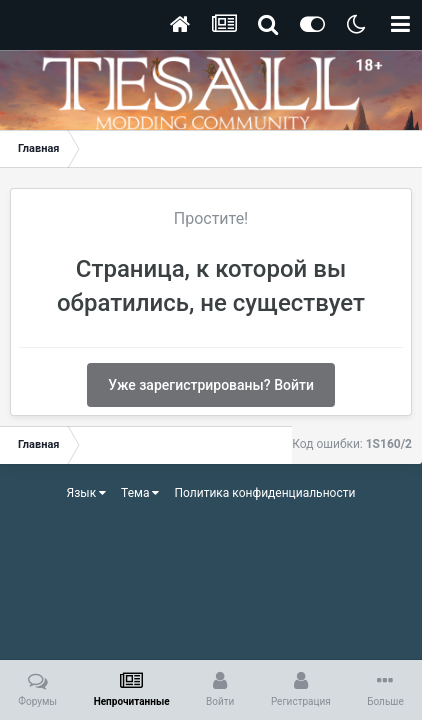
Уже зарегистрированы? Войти (211, 385)
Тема (140, 493)
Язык (87, 493)
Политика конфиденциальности (264, 493)
